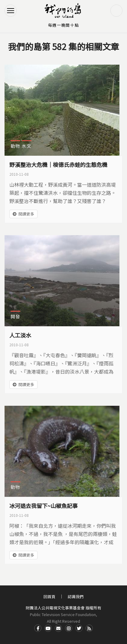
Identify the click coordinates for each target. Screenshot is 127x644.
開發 (15, 316)
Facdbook (38, 628)
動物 (15, 146)
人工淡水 (20, 335)
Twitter (79, 628)
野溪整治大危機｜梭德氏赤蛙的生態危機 (58, 164)
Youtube (48, 628)
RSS (89, 628)
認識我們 (76, 597)
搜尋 (116, 11)
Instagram (69, 628)
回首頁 (49, 597)
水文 (27, 146)
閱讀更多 (26, 214)
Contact (58, 628)
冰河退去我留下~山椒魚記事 (44, 506)
